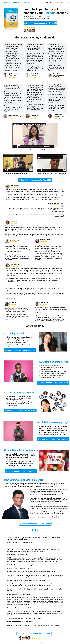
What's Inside (59, 2)
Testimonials (49, 2)
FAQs (66, 2)
